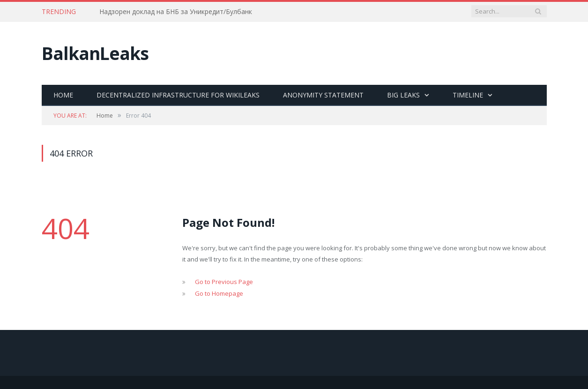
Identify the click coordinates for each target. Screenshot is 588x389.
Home (63, 95)
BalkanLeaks (95, 53)
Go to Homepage (219, 293)
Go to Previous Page (224, 282)
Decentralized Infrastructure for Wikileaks (178, 95)
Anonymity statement (323, 95)
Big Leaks (403, 95)
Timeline (468, 95)
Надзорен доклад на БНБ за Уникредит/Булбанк (176, 12)
